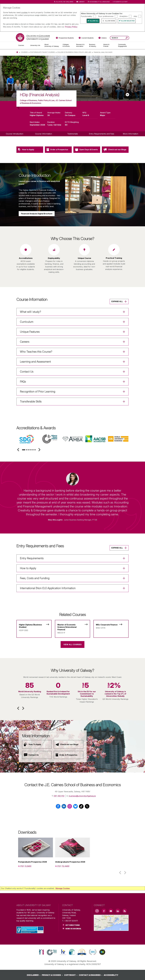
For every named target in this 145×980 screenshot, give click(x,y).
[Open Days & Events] (87, 161)
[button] (18, 450)
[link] (41, 952)
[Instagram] (70, 807)
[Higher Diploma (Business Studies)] (34, 626)
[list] (72, 78)
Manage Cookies (63, 888)
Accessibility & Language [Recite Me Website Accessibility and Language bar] (99, 2)
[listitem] (72, 78)
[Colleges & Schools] (68, 45)
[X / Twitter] (87, 807)
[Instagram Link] (97, 911)
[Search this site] (127, 38)
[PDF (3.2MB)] (25, 866)
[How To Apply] (37, 744)
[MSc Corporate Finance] (111, 625)
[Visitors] (103, 38)
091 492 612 (59, 796)
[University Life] (35, 45)
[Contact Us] (37, 755)
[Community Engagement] (122, 45)
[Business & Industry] (94, 45)
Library (82, 2)
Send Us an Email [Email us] (73, 929)
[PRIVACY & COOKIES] (53, 975)
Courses (24, 52)
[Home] (17, 52)
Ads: (135, 16)
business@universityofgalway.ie (82, 796)
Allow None (110, 21)
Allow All (94, 21)
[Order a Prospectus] (58, 161)
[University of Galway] (33, 37)
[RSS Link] (125, 911)
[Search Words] (120, 38)
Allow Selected (128, 21)
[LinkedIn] (64, 807)
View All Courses (72, 644)
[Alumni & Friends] (109, 45)
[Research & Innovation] (81, 45)
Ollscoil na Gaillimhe (65, 2)
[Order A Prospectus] (69, 755)
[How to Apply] (30, 161)
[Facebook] (58, 807)
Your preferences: (106, 16)
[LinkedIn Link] (118, 911)
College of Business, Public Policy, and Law (74, 52)
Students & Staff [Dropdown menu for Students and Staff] (121, 2)
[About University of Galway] (52, 45)
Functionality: (87, 16)
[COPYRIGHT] (71, 975)
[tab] (24, 450)
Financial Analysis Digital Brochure (37, 225)
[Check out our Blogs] (115, 161)
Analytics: (124, 16)
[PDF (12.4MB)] (62, 866)
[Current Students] (86, 38)
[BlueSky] (75, 807)
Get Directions (72, 925)
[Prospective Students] (65, 38)
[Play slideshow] (127, 95)
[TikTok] (81, 807)
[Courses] (22, 45)
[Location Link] (111, 929)
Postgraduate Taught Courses (42, 52)
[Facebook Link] (104, 911)
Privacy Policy (71, 27)
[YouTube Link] (111, 911)
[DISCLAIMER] (34, 975)
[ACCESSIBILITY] (111, 975)
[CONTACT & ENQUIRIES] (91, 975)
